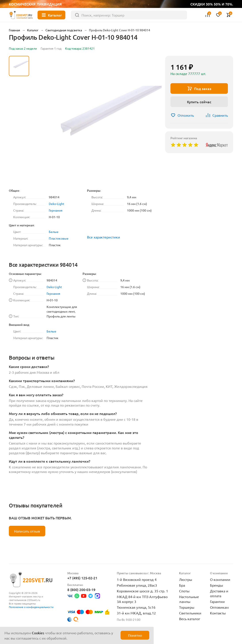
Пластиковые (59, 238)
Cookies (38, 633)
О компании (220, 579)
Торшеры (187, 607)
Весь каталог (190, 619)
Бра (182, 585)
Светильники (190, 613)
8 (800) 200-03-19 (81, 590)
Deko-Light (57, 204)
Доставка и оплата (219, 593)
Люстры (186, 579)
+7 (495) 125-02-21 (82, 578)
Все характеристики (104, 237)
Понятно (135, 635)
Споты (184, 591)
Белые (54, 232)
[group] (97, 120)
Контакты (218, 613)
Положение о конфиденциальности (31, 607)
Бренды (216, 585)
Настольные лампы (189, 599)
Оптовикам (219, 607)
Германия (56, 210)
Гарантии (217, 601)
